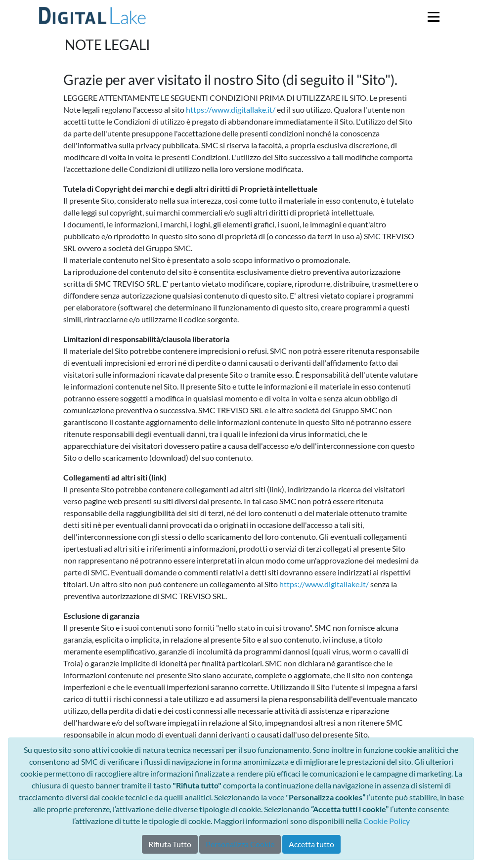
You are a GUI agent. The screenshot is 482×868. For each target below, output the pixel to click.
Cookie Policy (387, 821)
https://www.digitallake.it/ (231, 109)
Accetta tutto (311, 844)
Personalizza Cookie (240, 844)
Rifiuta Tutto (170, 844)
